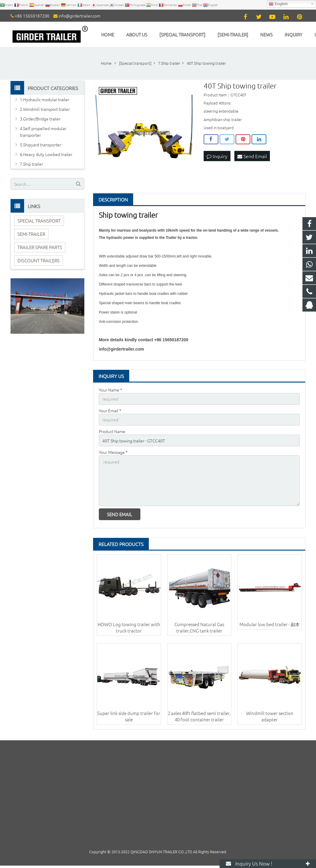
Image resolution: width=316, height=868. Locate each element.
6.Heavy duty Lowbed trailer (46, 154)
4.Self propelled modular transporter (43, 132)
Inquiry (217, 156)
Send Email (252, 156)
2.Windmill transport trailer (45, 109)
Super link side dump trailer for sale (129, 716)
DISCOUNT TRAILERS (39, 260)
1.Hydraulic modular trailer (45, 99)
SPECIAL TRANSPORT (39, 221)
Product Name (112, 431)
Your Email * (110, 411)
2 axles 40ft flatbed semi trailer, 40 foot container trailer (199, 716)
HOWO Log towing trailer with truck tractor (129, 627)
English (278, 4)
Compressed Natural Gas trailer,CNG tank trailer (199, 627)
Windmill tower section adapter (270, 716)
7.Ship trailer (31, 164)
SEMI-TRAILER (31, 234)
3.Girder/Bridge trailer (40, 119)
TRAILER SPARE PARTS (40, 247)
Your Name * (111, 390)
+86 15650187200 (32, 16)
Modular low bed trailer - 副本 (270, 624)
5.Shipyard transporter (41, 145)
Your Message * (113, 452)
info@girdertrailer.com (79, 16)
